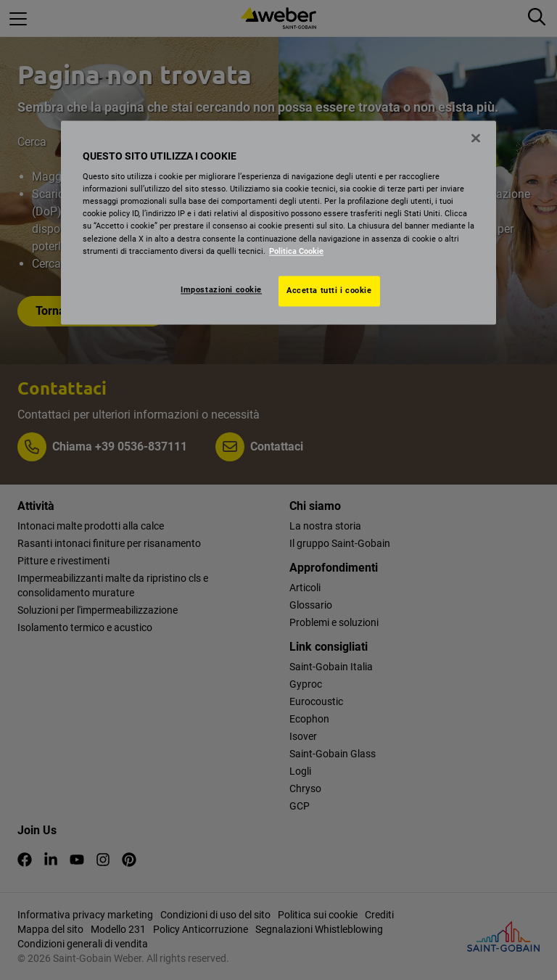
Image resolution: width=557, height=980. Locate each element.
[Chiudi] (476, 138)
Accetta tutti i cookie (329, 290)
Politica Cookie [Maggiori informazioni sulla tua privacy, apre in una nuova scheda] (296, 251)
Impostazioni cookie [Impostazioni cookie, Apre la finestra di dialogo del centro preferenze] (221, 289)
